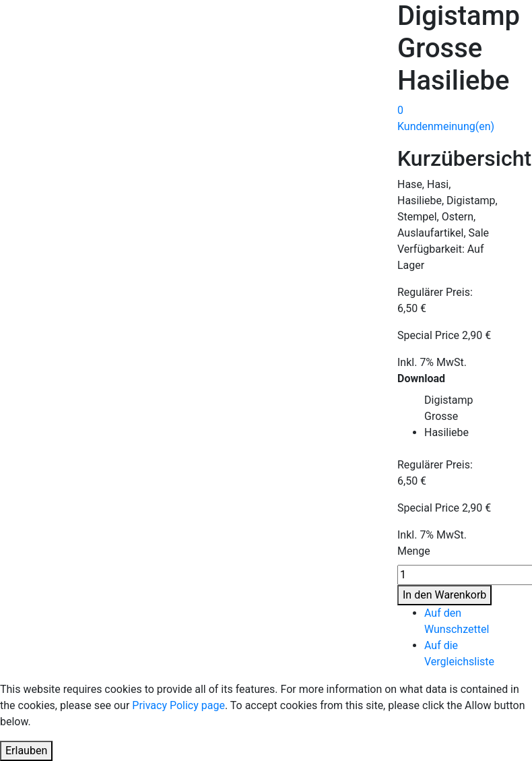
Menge (414, 551)
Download (421, 378)
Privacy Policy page (178, 705)
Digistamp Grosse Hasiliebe (448, 416)
